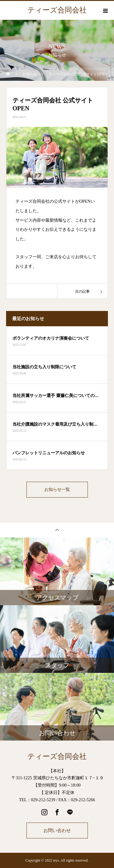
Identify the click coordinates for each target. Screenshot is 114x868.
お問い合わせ (57, 830)
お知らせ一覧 (57, 489)
